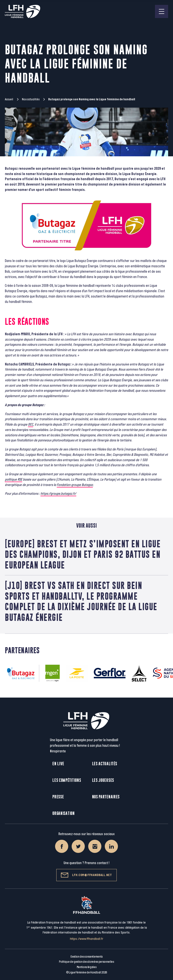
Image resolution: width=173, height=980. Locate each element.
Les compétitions (67, 780)
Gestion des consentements (86, 957)
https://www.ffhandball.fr (87, 939)
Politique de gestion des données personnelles (86, 962)
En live (58, 764)
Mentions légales (87, 967)
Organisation (63, 813)
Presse (58, 797)
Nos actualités (31, 99)
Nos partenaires (106, 797)
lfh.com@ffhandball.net (86, 875)
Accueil (9, 99)
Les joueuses (103, 780)
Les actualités (105, 764)
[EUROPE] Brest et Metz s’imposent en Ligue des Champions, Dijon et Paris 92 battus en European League (83, 554)
